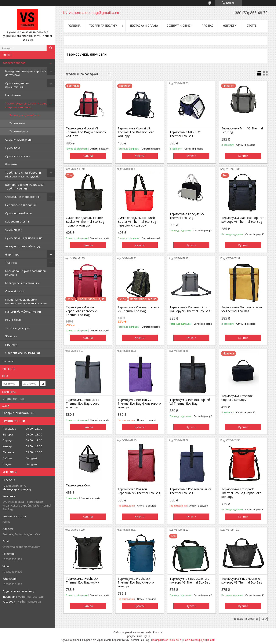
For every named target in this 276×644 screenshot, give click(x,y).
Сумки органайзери (19, 213)
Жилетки (11, 336)
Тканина (11, 263)
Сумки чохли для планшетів (24, 238)
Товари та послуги (103, 26)
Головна (74, 26)
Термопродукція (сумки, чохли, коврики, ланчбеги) (26, 105)
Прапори (11, 345)
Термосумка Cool (78, 485)
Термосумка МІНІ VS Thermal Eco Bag (242, 130)
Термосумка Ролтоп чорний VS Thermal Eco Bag (190, 402)
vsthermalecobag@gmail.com (21, 547)
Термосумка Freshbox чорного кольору (237, 398)
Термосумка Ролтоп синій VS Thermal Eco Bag (190, 491)
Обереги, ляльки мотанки (23, 353)
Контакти (229, 26)
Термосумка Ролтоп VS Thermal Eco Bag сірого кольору (83, 404)
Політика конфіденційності (199, 640)
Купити (88, 156)
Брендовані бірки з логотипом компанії (26, 273)
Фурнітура (12, 254)
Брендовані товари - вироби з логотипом (26, 73)
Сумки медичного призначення (17, 85)
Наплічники (13, 95)
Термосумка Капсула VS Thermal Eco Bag (187, 216)
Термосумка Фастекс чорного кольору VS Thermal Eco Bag (243, 220)
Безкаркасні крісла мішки (22, 283)
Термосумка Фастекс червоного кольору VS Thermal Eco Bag (82, 311)
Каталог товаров (14, 63)
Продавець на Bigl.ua (138, 636)
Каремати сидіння (17, 221)
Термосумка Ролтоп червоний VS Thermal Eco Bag (139, 491)
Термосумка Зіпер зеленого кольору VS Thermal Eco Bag (190, 581)
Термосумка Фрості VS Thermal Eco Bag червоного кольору (86, 132)
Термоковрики (19, 131)
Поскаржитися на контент (166, 640)
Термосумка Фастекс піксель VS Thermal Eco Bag (138, 309)
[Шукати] (51, 48)
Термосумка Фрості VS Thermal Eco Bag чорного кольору (136, 132)
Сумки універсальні (18, 140)
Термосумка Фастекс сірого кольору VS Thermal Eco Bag (190, 309)
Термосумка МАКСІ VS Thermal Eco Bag (186, 134)
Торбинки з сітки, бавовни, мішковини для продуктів (23, 174)
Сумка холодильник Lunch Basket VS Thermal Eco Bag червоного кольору (137, 222)
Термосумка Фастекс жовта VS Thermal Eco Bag (242, 309)
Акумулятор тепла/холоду (23, 246)
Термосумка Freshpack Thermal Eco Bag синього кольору (136, 582)
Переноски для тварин (21, 205)
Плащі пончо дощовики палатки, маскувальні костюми (26, 301)
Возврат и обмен (179, 26)
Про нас (207, 26)
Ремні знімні (13, 320)
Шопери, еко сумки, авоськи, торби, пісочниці (25, 187)
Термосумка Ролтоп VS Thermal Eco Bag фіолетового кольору (139, 404)
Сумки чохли (14, 230)
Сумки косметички (18, 156)
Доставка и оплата (144, 26)
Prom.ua (158, 632)
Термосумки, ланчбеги (24, 115)
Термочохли (17, 123)
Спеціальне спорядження (22, 197)
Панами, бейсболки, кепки (23, 312)
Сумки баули (14, 148)
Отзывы (8, 361)
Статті (251, 26)
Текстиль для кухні (18, 328)
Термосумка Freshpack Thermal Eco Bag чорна (82, 581)
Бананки (11, 164)
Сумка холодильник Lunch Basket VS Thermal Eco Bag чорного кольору (85, 222)
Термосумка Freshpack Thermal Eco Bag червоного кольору (241, 493)
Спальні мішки (15, 291)
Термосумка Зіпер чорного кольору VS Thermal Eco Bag (242, 581)
